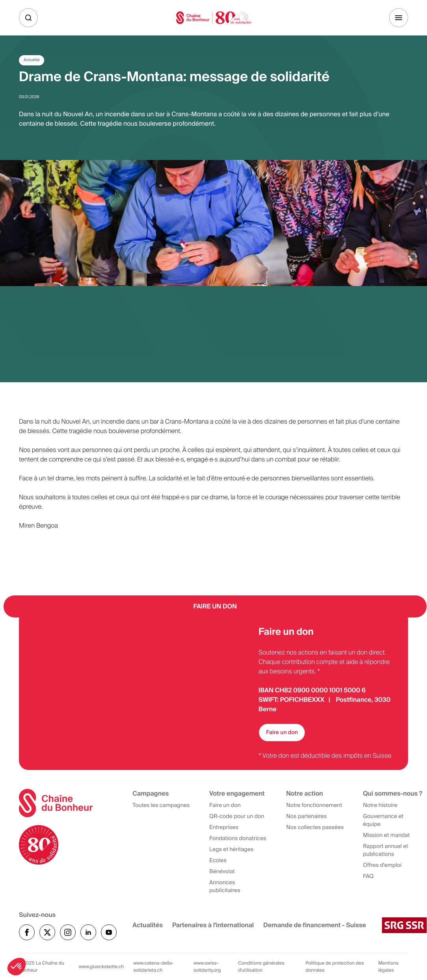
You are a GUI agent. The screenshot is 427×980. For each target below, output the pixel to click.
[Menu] (399, 18)
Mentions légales (388, 967)
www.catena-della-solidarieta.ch (153, 967)
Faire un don (282, 733)
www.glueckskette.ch (102, 967)
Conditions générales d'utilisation (261, 967)
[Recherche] (28, 18)
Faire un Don (215, 606)
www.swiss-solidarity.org (207, 967)
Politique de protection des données (335, 967)
